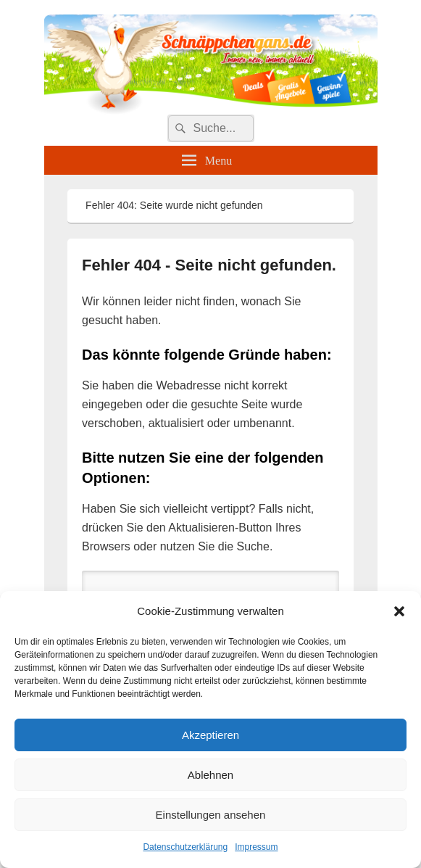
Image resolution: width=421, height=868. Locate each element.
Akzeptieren (210, 735)
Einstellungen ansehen (211, 815)
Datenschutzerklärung (185, 847)
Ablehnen (210, 775)
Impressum (256, 847)
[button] (399, 611)
